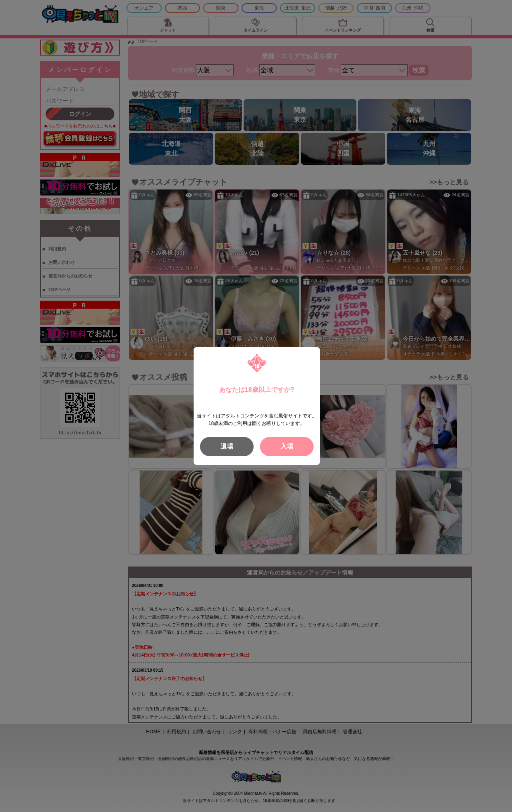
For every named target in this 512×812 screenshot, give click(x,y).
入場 (287, 446)
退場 (227, 446)
